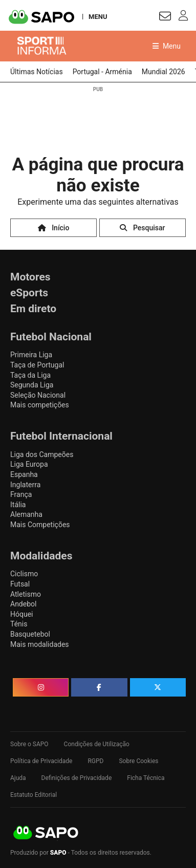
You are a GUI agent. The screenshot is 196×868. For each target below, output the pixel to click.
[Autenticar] (165, 18)
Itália (18, 505)
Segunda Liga (32, 385)
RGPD (95, 761)
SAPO (46, 833)
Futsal (20, 584)
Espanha (24, 474)
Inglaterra (25, 485)
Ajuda (18, 778)
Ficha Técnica (146, 778)
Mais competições (40, 405)
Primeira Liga (31, 355)
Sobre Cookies (138, 761)
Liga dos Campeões (42, 454)
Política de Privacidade (41, 761)
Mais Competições (40, 525)
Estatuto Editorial (34, 795)
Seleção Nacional (38, 395)
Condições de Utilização (97, 744)
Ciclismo (24, 574)
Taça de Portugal (37, 365)
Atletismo (26, 594)
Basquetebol (30, 634)
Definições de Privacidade (77, 778)
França (21, 494)
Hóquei (21, 614)
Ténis (19, 624)
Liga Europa (29, 464)
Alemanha (26, 514)
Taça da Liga (30, 375)
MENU (98, 16)
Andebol (23, 604)
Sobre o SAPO (29, 744)
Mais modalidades (40, 644)
